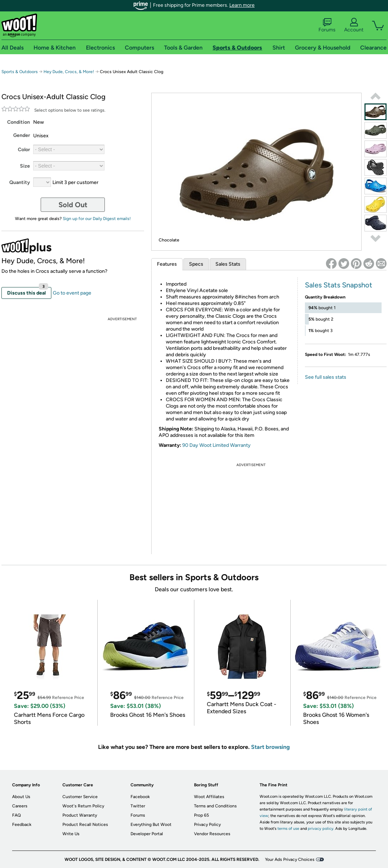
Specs (196, 264)
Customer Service (80, 797)
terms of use (288, 829)
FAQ (16, 815)
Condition (19, 122)
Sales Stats (228, 264)
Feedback (22, 824)
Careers (20, 806)
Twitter (138, 806)
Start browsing (270, 747)
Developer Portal (147, 834)
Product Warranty (80, 815)
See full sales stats (326, 377)
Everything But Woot (151, 824)
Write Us (71, 834)
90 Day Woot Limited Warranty (216, 445)
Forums (327, 25)
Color (24, 150)
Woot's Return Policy (83, 806)
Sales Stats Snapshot (339, 285)
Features (167, 264)
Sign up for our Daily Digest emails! (97, 219)
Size (25, 166)
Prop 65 (201, 815)
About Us (21, 797)
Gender (22, 135)
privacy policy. (321, 829)
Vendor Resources (212, 834)
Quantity (20, 182)
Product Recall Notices (85, 824)
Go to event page (72, 293)
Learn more (242, 5)
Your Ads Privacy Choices (290, 859)
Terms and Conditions (215, 806)
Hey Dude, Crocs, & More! (69, 72)
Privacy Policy (207, 824)
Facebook (140, 797)
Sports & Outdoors (20, 72)
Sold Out (73, 205)
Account (354, 25)
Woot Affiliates (209, 797)
